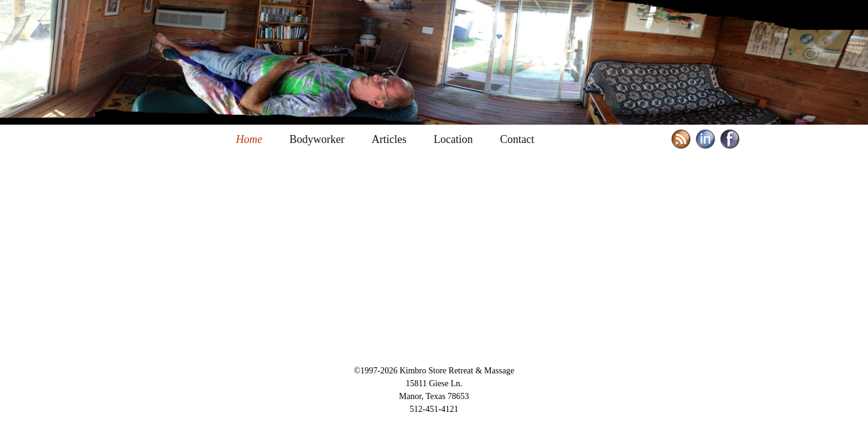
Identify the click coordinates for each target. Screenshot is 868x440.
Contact (517, 139)
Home (249, 139)
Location (453, 139)
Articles (389, 139)
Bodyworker (317, 139)
